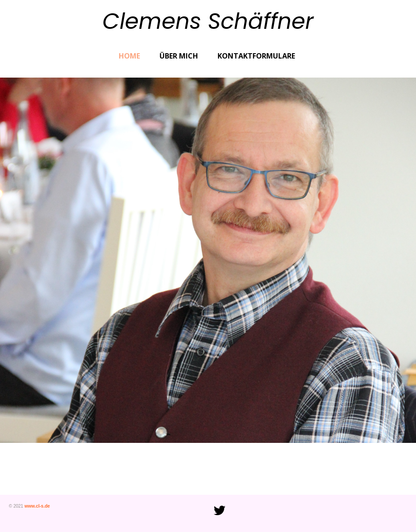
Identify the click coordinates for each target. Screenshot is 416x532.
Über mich (179, 56)
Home (129, 56)
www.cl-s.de (37, 506)
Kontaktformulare (256, 56)
